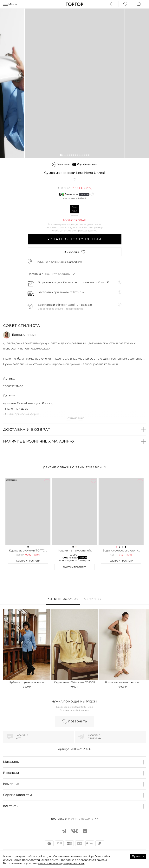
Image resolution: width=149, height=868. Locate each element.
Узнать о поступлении (75, 239)
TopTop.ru (75, 4)
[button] (61, 155)
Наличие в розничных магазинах (59, 262)
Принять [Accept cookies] (138, 856)
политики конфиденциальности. (61, 863)
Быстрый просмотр (28, 561)
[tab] (74, 469)
